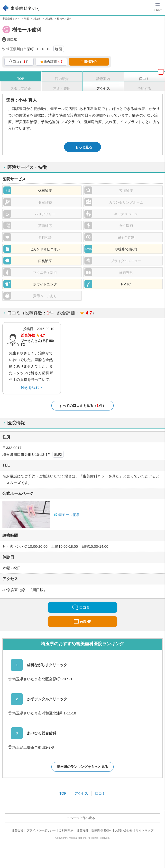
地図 (59, 49)
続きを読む (30, 387)
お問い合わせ (124, 830)
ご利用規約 (66, 830)
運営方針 (82, 830)
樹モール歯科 (69, 515)
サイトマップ (145, 830)
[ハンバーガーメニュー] (158, 7)
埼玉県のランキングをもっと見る (82, 767)
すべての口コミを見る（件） (82, 406)
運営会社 (18, 830)
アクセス (81, 793)
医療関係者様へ (102, 830)
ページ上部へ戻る (82, 818)
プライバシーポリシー (41, 830)
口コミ (100, 793)
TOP (63, 793)
